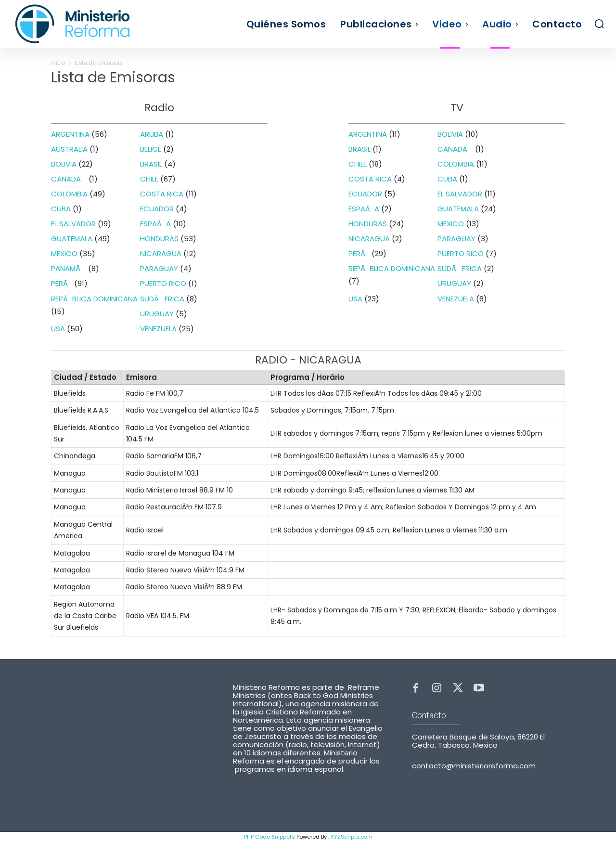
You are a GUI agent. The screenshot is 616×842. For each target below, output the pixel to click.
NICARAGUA (161, 253)
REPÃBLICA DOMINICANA (94, 299)
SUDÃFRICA (162, 299)
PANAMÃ (69, 268)
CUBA (61, 209)
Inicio (58, 63)
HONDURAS (159, 239)
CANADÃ (69, 179)
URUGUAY (157, 314)
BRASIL (151, 164)
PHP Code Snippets (269, 837)
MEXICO (64, 253)
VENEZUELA (158, 329)
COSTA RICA (162, 194)
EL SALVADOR (73, 224)
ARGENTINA (70, 134)
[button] (599, 24)
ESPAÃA (155, 224)
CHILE (149, 179)
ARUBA (152, 134)
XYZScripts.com (352, 837)
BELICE (151, 149)
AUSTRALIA (69, 149)
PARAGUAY (159, 268)
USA (58, 329)
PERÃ (62, 283)
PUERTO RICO (163, 283)
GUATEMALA (72, 239)
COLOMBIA (69, 194)
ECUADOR (157, 209)
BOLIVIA (64, 164)
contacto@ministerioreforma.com (474, 766)
